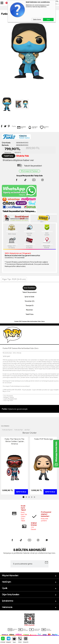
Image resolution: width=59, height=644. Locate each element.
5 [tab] (34, 497)
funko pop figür (19, 430)
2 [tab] (26, 497)
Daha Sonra (37, 20)
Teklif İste (8, 156)
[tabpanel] (14, 466)
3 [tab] (29, 497)
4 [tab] (32, 497)
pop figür (27, 430)
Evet (48, 20)
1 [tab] (24, 497)
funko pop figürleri (7, 430)
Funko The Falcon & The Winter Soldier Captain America (14, 441)
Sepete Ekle (21, 492)
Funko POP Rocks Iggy (44, 439)
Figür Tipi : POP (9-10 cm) (14, 279)
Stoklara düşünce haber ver (18, 160)
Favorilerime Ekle (44, 127)
